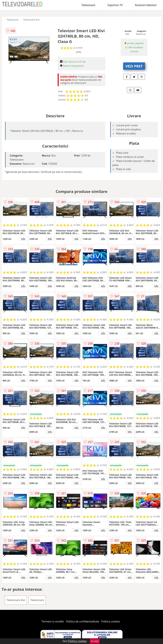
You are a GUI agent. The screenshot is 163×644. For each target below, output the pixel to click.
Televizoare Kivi (31, 20)
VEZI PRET (134, 66)
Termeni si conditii (53, 621)
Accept (95, 641)
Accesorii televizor (146, 5)
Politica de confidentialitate (83, 621)
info (23, 239)
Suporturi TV (115, 5)
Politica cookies (111, 621)
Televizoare (88, 5)
